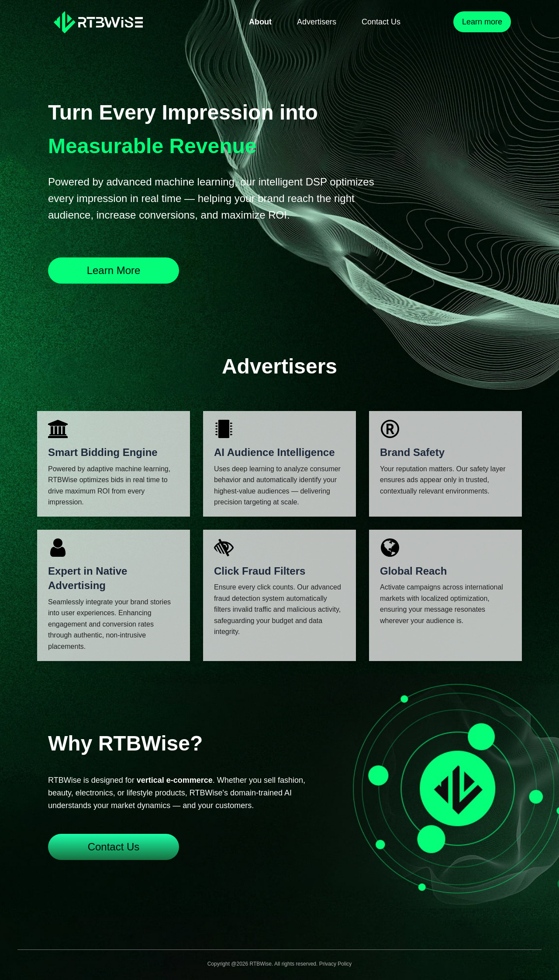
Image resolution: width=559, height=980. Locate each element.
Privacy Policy (336, 964)
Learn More (114, 270)
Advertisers (317, 22)
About (260, 22)
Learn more (482, 22)
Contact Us (381, 22)
